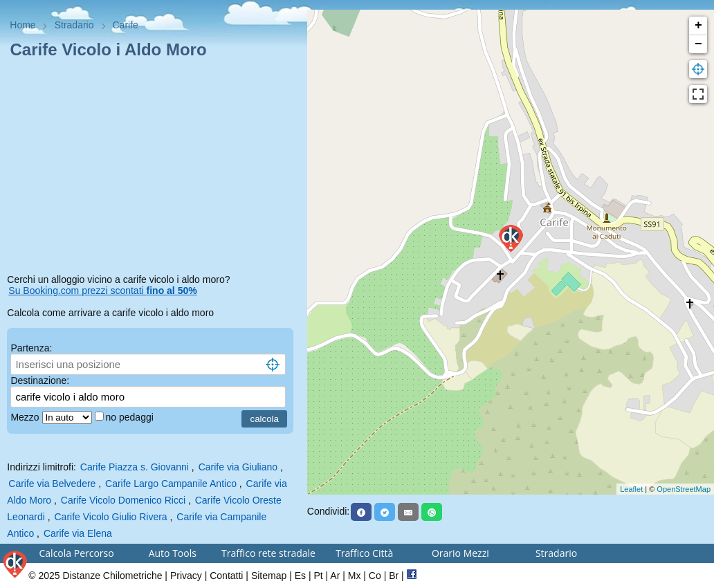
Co (375, 576)
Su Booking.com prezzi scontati (102, 291)
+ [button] (698, 26)
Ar (335, 576)
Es (300, 576)
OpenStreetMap (684, 489)
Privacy (186, 576)
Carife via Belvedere (52, 484)
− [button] (698, 44)
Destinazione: (40, 380)
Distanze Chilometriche (113, 576)
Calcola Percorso (77, 553)
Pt (318, 576)
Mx (355, 576)
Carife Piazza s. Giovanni (135, 467)
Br (394, 576)
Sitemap (269, 576)
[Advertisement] (153, 169)
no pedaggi (131, 417)
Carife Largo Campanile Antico (171, 484)
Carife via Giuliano (238, 467)
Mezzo (26, 417)
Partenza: (31, 348)
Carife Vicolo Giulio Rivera (110, 517)
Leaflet (631, 489)
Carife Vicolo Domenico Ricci (123, 500)
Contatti (226, 576)
